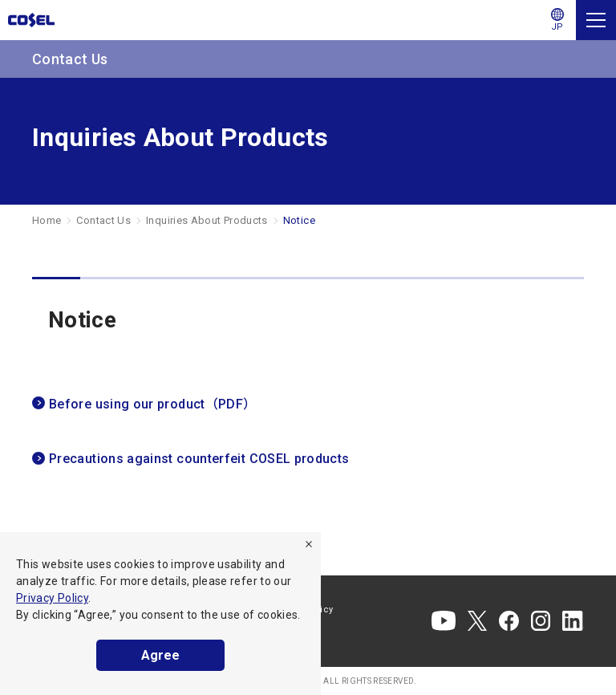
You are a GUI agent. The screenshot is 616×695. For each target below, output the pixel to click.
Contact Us (103, 220)
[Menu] (596, 20)
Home (47, 220)
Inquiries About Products (207, 220)
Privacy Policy (52, 598)
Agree (160, 655)
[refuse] (309, 544)
